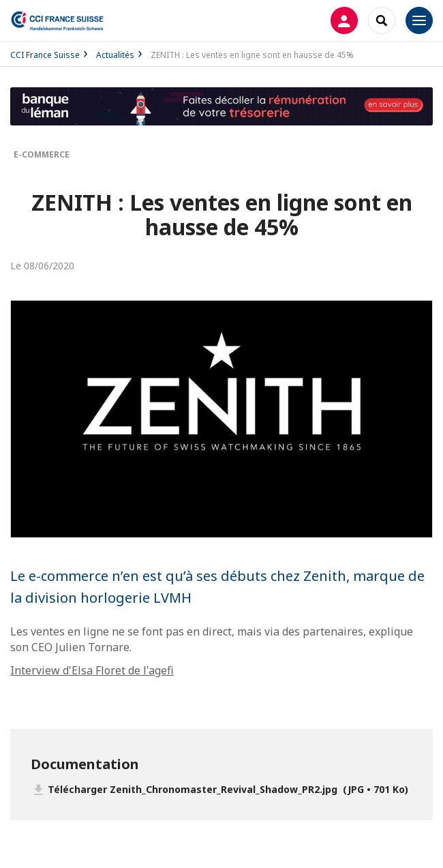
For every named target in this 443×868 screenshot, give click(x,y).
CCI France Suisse (45, 55)
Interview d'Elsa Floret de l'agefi (92, 670)
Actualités (115, 55)
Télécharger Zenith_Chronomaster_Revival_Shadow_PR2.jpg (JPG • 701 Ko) (228, 789)
